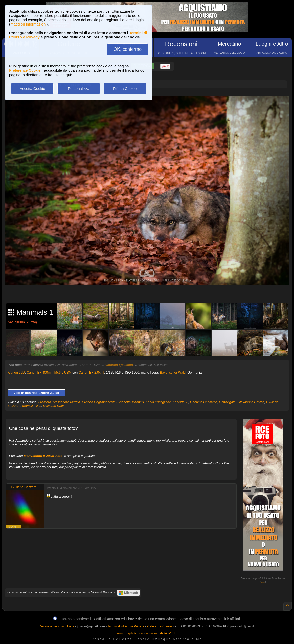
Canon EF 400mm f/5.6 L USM (49, 372)
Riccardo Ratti (53, 406)
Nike (38, 406)
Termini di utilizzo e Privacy (126, 626)
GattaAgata (227, 402)
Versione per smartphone (57, 626)
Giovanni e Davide (251, 402)
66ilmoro (45, 402)
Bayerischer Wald (173, 372)
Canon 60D (16, 372)
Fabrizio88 (180, 402)
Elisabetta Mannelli (130, 402)
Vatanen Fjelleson (119, 365)
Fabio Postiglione (158, 402)
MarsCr (28, 406)
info (263, 582)
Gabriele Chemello (203, 402)
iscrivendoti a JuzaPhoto (43, 456)
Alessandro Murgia (66, 402)
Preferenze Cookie (25, 70)
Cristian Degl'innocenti (98, 402)
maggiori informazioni (28, 24)
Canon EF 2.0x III (91, 372)
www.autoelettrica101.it (162, 633)
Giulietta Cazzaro (24, 487)
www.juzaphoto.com (130, 633)
